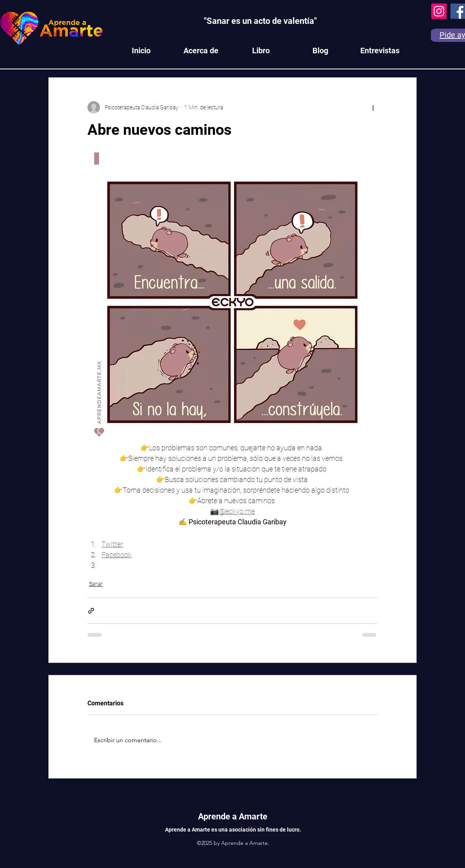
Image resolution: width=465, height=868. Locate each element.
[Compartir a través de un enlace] (91, 611)
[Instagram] (439, 11)
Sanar (96, 584)
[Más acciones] (373, 107)
